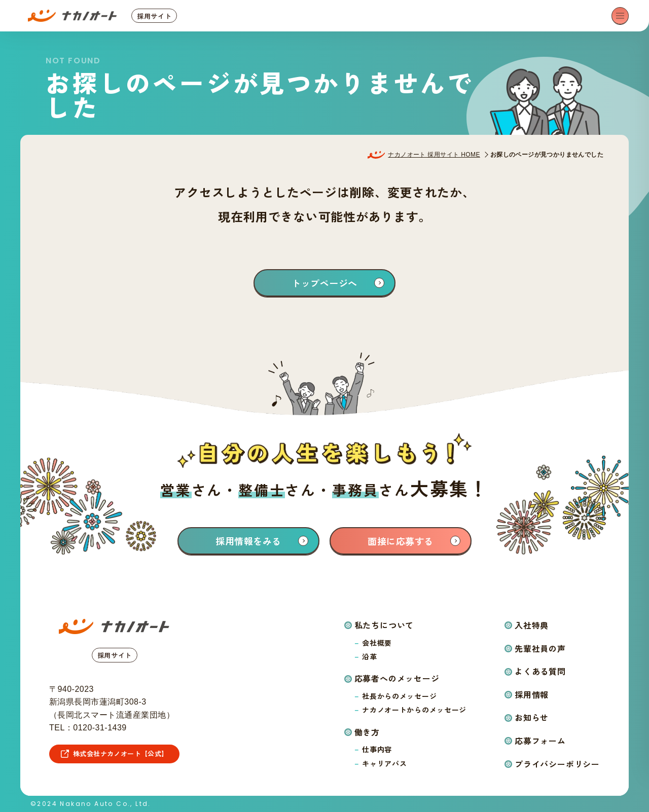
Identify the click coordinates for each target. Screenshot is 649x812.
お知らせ (532, 717)
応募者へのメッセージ (397, 678)
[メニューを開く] (620, 16)
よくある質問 (540, 671)
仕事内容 (377, 749)
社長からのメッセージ (399, 696)
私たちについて (384, 625)
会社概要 (377, 643)
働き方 (367, 732)
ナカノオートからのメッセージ (414, 710)
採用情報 (532, 694)
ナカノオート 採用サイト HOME (434, 155)
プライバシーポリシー (557, 764)
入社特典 (532, 625)
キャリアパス (384, 763)
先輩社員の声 (540, 648)
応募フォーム (540, 741)
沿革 (369, 656)
